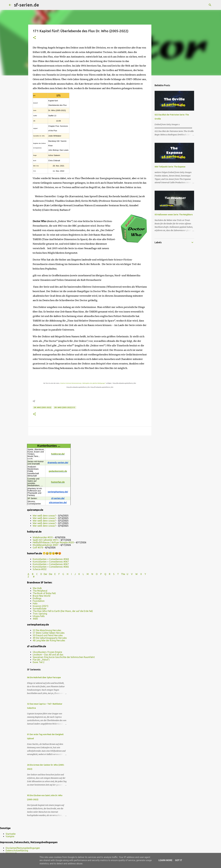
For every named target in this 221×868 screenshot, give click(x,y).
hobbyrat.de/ (58, 454)
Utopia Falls (39, 616)
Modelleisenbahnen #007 (46, 545)
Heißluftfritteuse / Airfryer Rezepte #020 (53, 542)
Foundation (39, 601)
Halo (35, 603)
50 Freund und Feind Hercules (48, 635)
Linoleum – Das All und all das (48, 655)
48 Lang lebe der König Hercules (49, 640)
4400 (35, 619)
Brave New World (42, 596)
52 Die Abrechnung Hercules (47, 630)
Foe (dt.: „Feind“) (41, 660)
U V (130, 574)
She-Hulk (37, 588)
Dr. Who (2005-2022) (42, 407)
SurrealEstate (40, 609)
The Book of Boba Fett (44, 593)
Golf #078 (38, 547)
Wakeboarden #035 (43, 537)
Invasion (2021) (41, 606)
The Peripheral (40, 591)
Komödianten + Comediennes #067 (51, 562)
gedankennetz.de (58, 471)
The (123, 574)
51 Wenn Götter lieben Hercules (49, 633)
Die (51, 574)
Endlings (37, 598)
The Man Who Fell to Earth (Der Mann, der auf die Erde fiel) (63, 611)
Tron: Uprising (40, 614)
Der (45, 574)
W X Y (141, 574)
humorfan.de (58, 482)
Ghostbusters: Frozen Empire (47, 652)
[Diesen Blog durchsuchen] (198, 5)
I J (74, 574)
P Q (104, 574)
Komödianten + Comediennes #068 (51, 559)
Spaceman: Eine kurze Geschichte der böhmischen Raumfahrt (64, 657)
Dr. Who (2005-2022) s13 (65, 407)
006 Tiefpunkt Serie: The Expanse (170, 167)
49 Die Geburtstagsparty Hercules (50, 638)
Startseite (11, 834)
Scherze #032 (40, 569)
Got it (179, 860)
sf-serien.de (26, 5)
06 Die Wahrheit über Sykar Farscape (44, 677)
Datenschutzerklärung (17, 850)
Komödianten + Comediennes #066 (51, 567)
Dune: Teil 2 (39, 662)
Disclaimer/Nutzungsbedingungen (23, 848)
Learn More (165, 860)
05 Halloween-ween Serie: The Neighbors (174, 215)
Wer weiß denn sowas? (44, 516)
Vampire (10, 836)
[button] (34, 38)
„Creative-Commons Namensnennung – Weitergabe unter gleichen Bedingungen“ (83, 383)
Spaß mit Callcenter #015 (46, 540)
